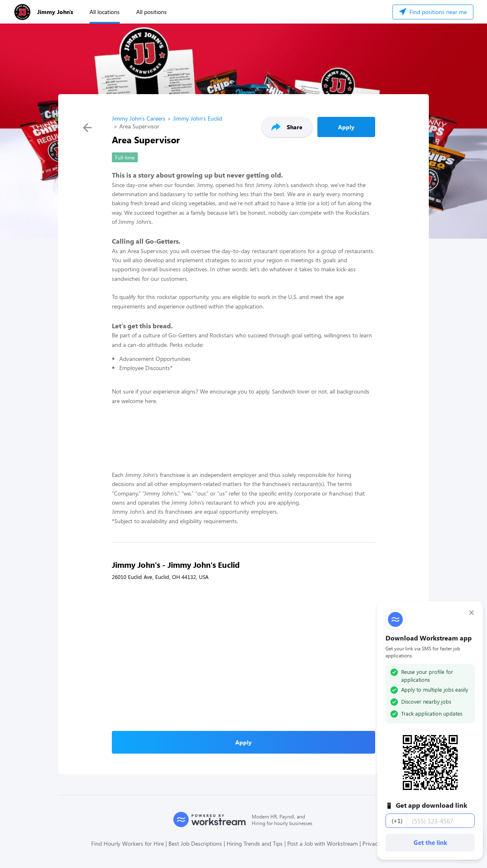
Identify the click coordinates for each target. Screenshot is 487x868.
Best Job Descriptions (195, 843)
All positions (151, 12)
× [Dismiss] (472, 612)
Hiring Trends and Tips (255, 843)
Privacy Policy (379, 843)
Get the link (430, 842)
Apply (346, 127)
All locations (105, 12)
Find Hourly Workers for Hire (128, 843)
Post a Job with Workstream (323, 843)
